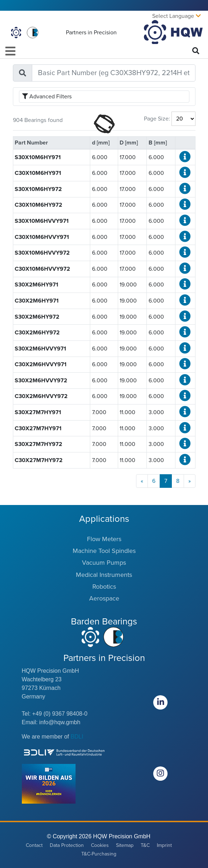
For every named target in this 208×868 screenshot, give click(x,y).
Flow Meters (104, 539)
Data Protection (67, 845)
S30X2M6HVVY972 (41, 381)
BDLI (77, 737)
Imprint (164, 845)
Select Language (173, 16)
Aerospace (104, 598)
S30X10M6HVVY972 (42, 253)
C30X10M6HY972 (38, 205)
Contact (34, 845)
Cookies (100, 845)
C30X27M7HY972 (39, 460)
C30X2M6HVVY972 (41, 396)
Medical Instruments (104, 575)
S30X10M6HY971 (38, 157)
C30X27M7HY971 (38, 428)
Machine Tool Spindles (104, 551)
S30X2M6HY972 (37, 317)
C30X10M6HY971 (38, 173)
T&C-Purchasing (99, 854)
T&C (145, 845)
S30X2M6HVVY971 (40, 349)
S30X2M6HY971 (37, 285)
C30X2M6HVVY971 (41, 364)
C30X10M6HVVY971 (42, 237)
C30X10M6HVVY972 (42, 269)
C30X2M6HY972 (37, 333)
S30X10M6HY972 (38, 189)
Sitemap (125, 845)
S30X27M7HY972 (38, 444)
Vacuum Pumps (104, 563)
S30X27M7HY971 (38, 412)
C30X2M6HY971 (37, 301)
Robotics (104, 587)
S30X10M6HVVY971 (42, 221)
